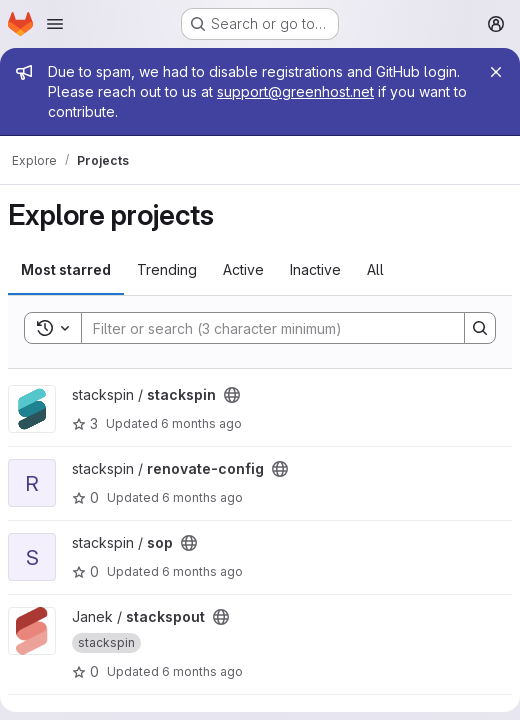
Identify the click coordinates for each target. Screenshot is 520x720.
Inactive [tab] (315, 269)
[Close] (496, 72)
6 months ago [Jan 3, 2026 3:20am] (201, 423)
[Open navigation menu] (55, 24)
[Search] (263, 328)
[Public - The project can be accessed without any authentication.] (232, 395)
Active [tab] (243, 269)
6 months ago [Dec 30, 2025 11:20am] (202, 571)
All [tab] (375, 269)
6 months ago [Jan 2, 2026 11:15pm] (202, 497)
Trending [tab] (167, 269)
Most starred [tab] (66, 269)
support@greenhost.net (295, 91)
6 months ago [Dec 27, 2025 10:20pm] (202, 671)
